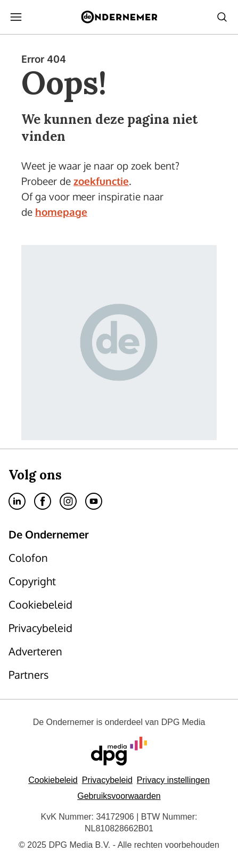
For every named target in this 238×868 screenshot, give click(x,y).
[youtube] (94, 501)
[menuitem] (16, 17)
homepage (61, 212)
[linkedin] (17, 501)
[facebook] (43, 501)
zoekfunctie (101, 181)
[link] (62, 558)
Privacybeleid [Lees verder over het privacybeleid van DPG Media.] (107, 780)
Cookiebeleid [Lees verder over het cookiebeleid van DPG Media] (53, 780)
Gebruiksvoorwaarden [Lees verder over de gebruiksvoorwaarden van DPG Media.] (119, 796)
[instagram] (68, 501)
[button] (173, 780)
